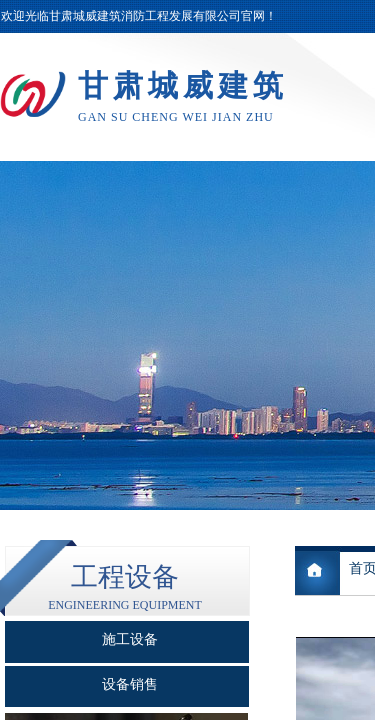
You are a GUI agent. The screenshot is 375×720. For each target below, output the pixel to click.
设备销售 (130, 684)
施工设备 (130, 639)
